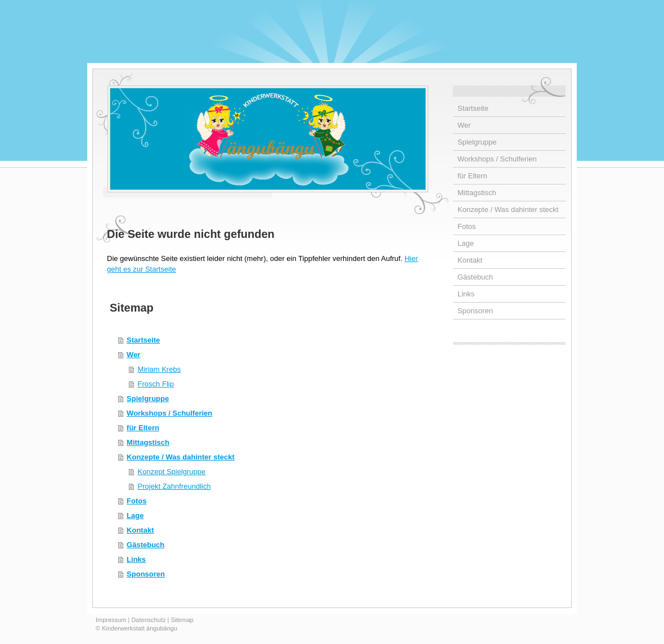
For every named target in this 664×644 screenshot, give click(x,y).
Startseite (143, 340)
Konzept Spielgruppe (172, 472)
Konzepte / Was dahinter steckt (181, 457)
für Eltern (143, 428)
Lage (135, 515)
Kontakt (140, 530)
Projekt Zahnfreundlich (174, 486)
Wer (133, 355)
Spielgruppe (148, 398)
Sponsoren (146, 574)
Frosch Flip (156, 384)
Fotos (136, 501)
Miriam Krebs (160, 369)
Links (136, 559)
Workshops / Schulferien (169, 413)
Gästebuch (145, 545)
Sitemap (182, 620)
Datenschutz (148, 620)
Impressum (111, 620)
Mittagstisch (148, 442)
